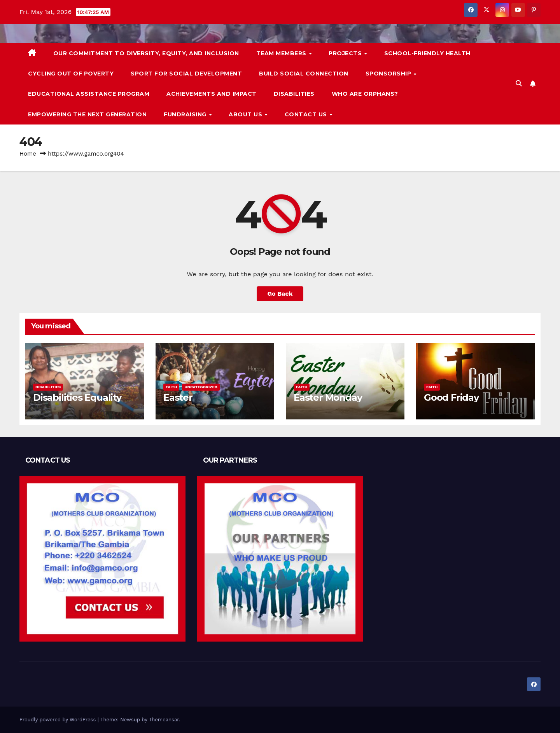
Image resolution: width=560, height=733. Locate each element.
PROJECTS (346, 53)
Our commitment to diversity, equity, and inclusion (146, 53)
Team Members (282, 53)
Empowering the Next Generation (87, 114)
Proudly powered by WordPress (59, 720)
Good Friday (451, 397)
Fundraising (186, 114)
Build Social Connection (304, 74)
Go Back (280, 294)
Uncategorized (201, 387)
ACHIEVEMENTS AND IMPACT (212, 94)
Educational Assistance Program (89, 94)
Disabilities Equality (77, 397)
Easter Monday (328, 397)
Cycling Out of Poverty (71, 74)
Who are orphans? (365, 94)
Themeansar (164, 720)
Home (28, 154)
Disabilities (294, 94)
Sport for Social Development (186, 74)
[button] (519, 83)
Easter (178, 397)
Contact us (307, 114)
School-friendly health (427, 53)
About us (246, 114)
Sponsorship (389, 74)
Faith (171, 387)
